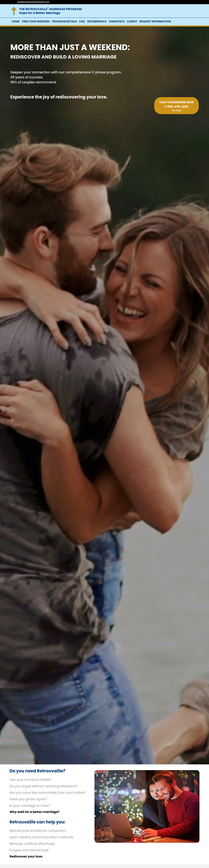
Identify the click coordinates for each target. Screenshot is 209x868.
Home (16, 21)
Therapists (117, 21)
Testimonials (97, 21)
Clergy (132, 21)
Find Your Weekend (36, 21)
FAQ (82, 21)
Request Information (155, 21)
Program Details (64, 21)
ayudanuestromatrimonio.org (33, 2)
